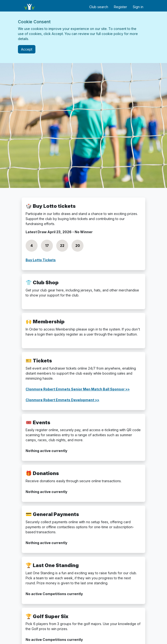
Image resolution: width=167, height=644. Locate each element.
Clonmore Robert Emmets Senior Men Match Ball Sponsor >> (78, 389)
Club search (99, 7)
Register (120, 7)
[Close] (27, 49)
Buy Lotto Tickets (41, 260)
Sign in (138, 7)
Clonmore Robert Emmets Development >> (62, 400)
